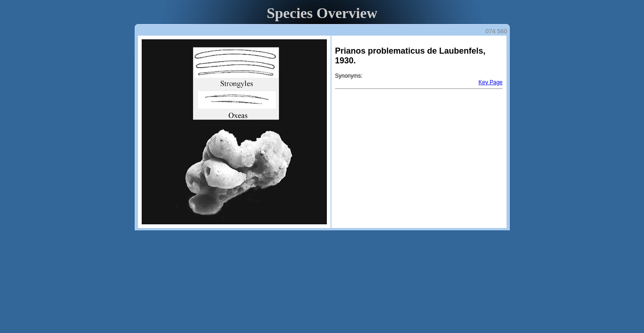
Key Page (490, 82)
